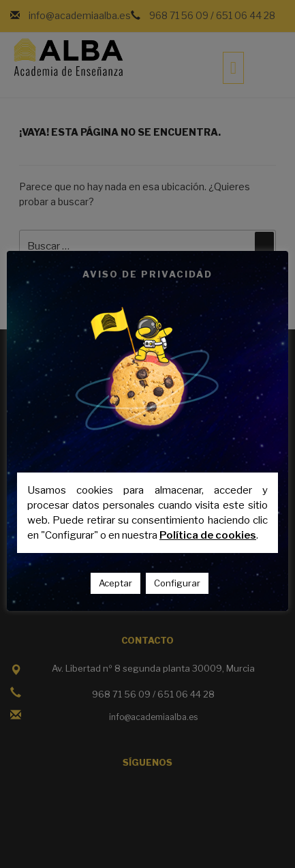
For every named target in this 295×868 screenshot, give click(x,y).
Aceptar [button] (115, 583)
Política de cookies (208, 535)
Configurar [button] (177, 583)
